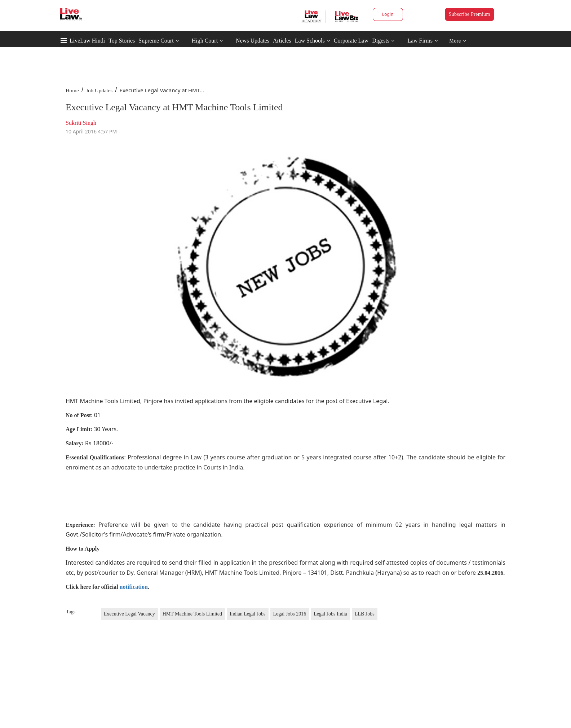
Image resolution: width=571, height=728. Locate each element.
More (458, 41)
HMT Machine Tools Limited (192, 614)
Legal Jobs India (330, 614)
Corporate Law (351, 41)
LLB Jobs (365, 614)
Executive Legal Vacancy (129, 614)
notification (134, 587)
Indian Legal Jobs (248, 614)
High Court (205, 41)
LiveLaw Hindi (87, 41)
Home (72, 91)
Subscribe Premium (470, 14)
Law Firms (423, 41)
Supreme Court (156, 41)
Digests (381, 41)
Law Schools (313, 41)
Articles (282, 41)
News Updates (253, 41)
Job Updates (99, 91)
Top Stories (122, 41)
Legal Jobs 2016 (290, 614)
